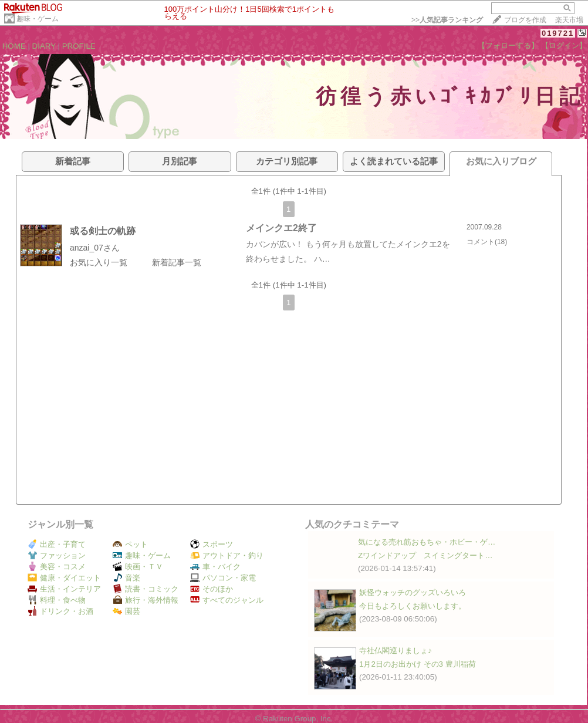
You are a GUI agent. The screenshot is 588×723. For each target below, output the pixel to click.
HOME (14, 46)
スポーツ (212, 544)
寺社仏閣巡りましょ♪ (396, 651)
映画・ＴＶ (138, 567)
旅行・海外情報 (146, 600)
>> (447, 20)
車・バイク (215, 567)
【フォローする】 (508, 45)
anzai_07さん (95, 248)
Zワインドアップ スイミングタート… (425, 555)
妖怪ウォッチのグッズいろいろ (413, 592)
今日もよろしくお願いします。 (413, 606)
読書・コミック (146, 589)
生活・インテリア (64, 589)
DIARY (44, 46)
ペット (130, 544)
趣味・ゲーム (38, 19)
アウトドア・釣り (227, 555)
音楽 (126, 578)
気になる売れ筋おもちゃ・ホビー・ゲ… (427, 542)
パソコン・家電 (223, 578)
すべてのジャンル (227, 600)
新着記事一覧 (177, 262)
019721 (558, 33)
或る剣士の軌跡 (103, 231)
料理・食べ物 (57, 600)
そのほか (212, 589)
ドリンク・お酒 (60, 611)
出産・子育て (57, 544)
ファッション (57, 555)
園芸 (126, 611)
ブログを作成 (525, 20)
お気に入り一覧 (99, 262)
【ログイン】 (564, 45)
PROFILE (79, 46)
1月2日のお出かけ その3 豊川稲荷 (418, 664)
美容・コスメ (57, 567)
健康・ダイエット (64, 578)
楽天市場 (569, 20)
